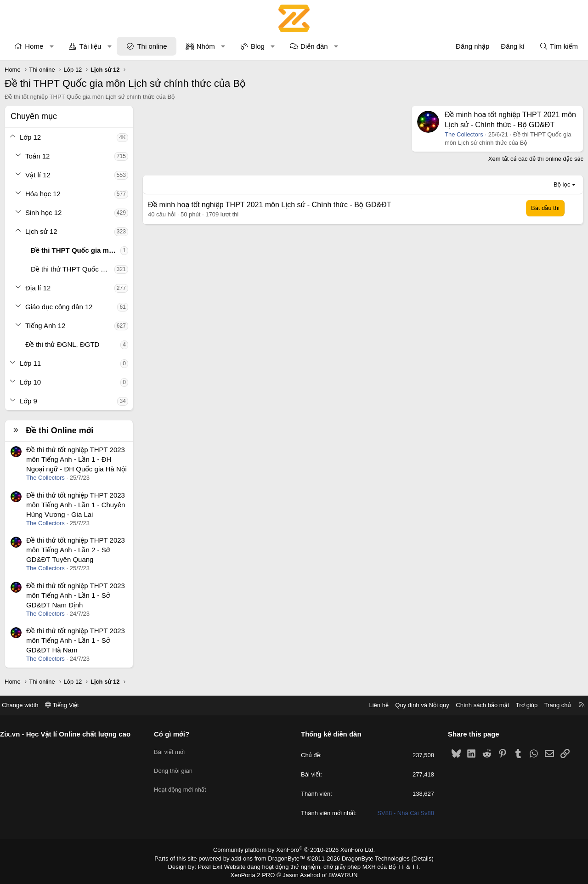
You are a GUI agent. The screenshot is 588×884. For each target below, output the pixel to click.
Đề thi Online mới (59, 431)
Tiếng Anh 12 (45, 326)
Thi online (152, 46)
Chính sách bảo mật (475, 705)
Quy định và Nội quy (415, 705)
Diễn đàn (314, 46)
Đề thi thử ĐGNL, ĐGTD (62, 344)
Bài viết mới (173, 750)
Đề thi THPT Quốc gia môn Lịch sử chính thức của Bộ (76, 250)
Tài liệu (90, 46)
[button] (52, 46)
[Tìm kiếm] (559, 46)
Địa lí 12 (38, 288)
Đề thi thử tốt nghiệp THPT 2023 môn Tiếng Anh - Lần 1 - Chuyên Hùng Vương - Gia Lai (76, 505)
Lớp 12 (30, 137)
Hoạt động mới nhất (184, 783)
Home (34, 46)
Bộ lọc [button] (562, 184)
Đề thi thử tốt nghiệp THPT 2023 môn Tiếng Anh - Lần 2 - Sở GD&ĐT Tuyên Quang (76, 550)
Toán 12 (37, 156)
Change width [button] (27, 705)
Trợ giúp (520, 705)
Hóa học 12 (43, 194)
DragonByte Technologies (370, 858)
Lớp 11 (30, 363)
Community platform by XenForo (294, 850)
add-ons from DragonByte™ (270, 858)
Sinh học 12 (43, 212)
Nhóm (206, 46)
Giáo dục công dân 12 (59, 307)
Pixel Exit (217, 865)
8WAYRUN (339, 873)
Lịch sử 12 (41, 231)
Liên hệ (372, 705)
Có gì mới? (175, 734)
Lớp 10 (30, 382)
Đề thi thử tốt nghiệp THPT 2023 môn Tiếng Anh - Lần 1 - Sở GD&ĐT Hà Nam (76, 640)
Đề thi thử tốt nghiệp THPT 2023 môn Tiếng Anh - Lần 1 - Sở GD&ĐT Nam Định (76, 595)
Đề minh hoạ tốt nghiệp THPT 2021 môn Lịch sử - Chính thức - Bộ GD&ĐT (269, 205)
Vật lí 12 (38, 175)
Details (413, 858)
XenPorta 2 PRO (256, 873)
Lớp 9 (28, 401)
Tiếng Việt (69, 705)
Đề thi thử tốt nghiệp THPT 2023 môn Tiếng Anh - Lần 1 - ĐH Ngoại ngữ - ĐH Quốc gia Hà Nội (76, 459)
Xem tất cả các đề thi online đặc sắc (536, 159)
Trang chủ (551, 705)
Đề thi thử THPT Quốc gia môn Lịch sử (73, 269)
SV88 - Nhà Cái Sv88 (402, 813)
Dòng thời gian (177, 766)
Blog (258, 46)
